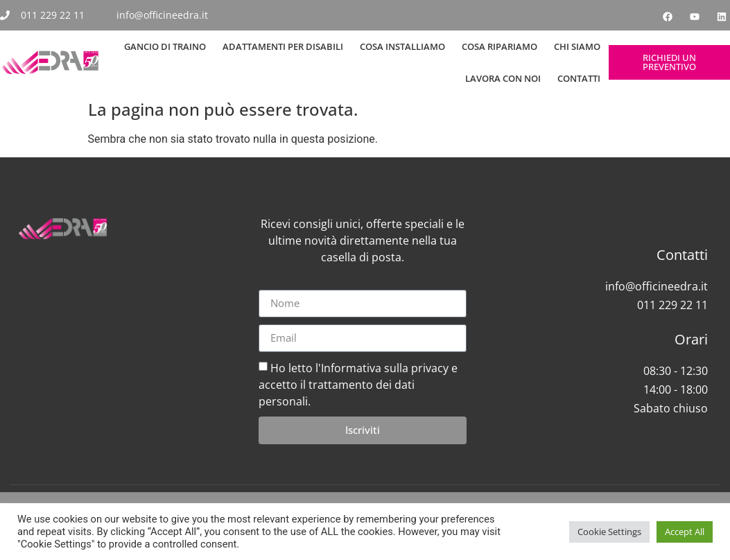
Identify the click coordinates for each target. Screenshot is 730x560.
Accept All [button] (685, 532)
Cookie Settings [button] (609, 532)
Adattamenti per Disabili (283, 46)
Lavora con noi (503, 78)
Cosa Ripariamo (499, 46)
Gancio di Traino (165, 46)
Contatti (579, 78)
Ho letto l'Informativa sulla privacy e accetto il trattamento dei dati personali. (358, 384)
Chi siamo (577, 46)
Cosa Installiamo (402, 46)
